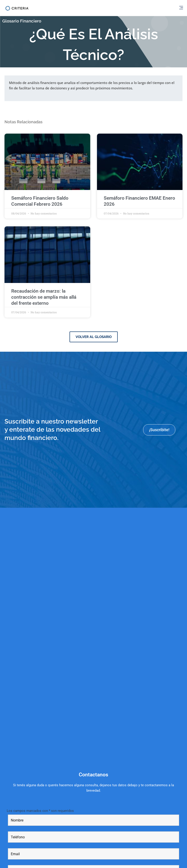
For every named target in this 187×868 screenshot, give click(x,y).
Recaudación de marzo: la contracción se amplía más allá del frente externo (44, 297)
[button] (181, 8)
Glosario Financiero (22, 21)
